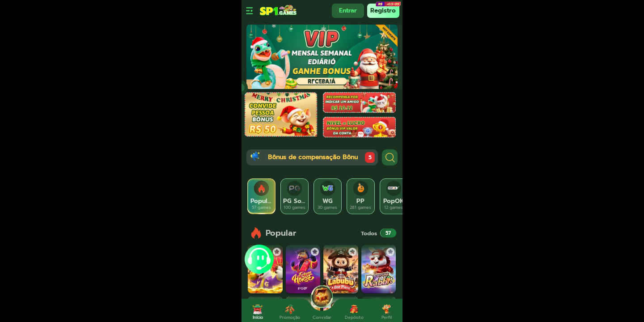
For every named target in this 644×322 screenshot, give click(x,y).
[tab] (262, 196)
